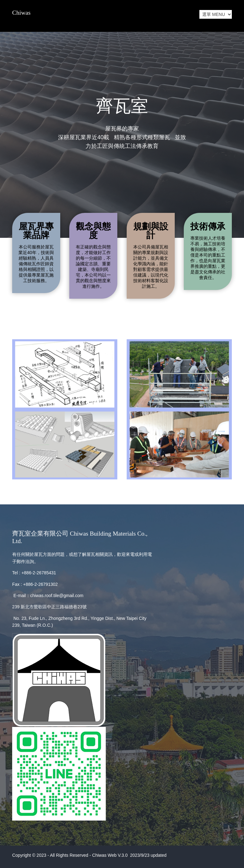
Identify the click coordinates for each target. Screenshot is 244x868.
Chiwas (21, 13)
